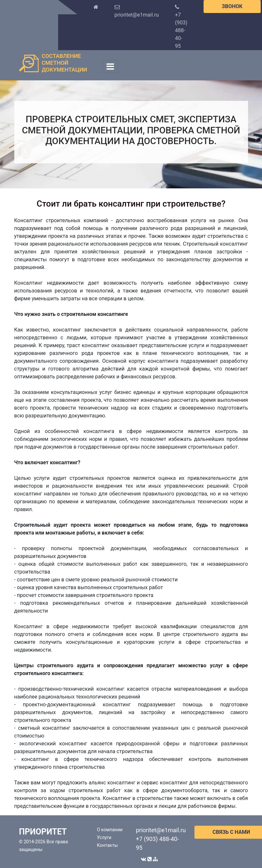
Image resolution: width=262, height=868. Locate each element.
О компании (110, 830)
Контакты (107, 845)
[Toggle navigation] (110, 67)
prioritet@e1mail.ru (161, 830)
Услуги (104, 837)
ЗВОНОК (232, 6)
